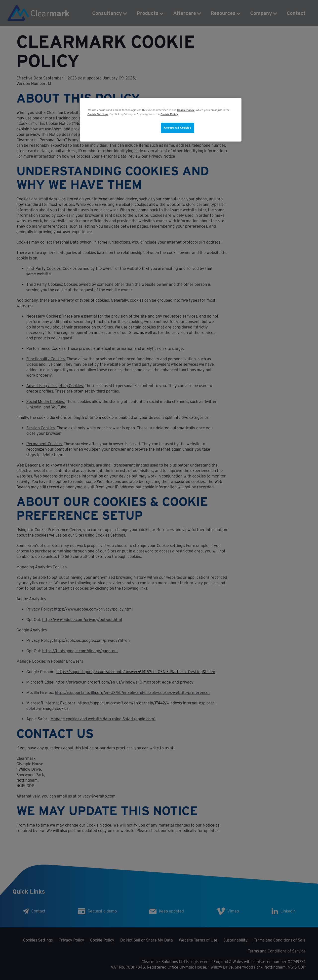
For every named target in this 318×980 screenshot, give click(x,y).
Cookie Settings (98, 114)
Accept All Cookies (177, 128)
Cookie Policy (186, 110)
